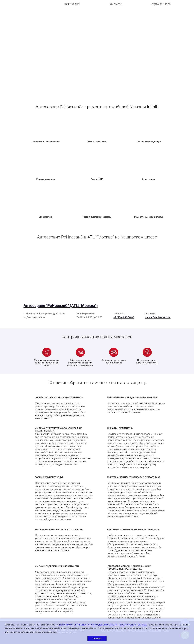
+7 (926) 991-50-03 (161, 4)
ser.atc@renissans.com (158, 317)
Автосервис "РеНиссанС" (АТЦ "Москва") (61, 306)
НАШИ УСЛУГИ (72, 4)
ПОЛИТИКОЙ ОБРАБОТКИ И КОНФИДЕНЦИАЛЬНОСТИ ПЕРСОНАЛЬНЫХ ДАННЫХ (103, 625)
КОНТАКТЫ (116, 4)
